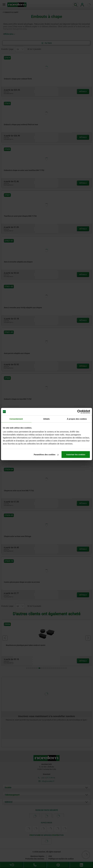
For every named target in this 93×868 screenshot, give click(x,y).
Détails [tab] (46, 419)
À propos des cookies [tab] (77, 419)
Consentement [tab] (16, 419)
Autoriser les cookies (76, 455)
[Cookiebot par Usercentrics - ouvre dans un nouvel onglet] (79, 412)
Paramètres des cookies (46, 455)
